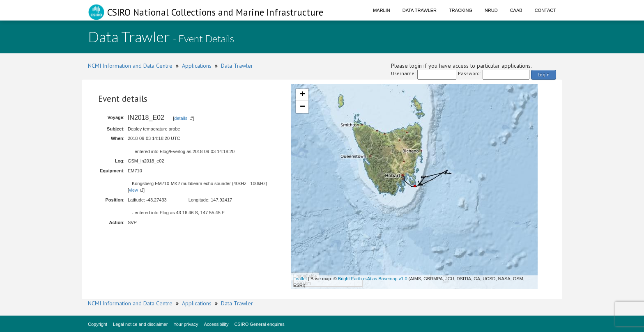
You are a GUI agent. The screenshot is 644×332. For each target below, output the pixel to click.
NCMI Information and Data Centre (130, 66)
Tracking (461, 10)
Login (544, 74)
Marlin (382, 10)
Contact (545, 10)
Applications (197, 66)
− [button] (302, 107)
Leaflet (300, 279)
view (133, 190)
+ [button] (302, 95)
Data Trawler (420, 10)
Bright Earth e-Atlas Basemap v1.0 (373, 279)
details (181, 118)
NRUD (491, 10)
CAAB (516, 10)
